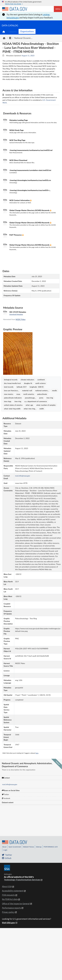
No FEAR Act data (10, 899)
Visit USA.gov (8, 923)
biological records (11, 380)
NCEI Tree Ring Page (17, 140)
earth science (40, 383)
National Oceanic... (23, 38)
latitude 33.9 (22, 387)
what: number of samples (46, 405)
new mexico (9, 394)
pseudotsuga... (30, 398)
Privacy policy (8, 912)
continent (41, 380)
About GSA (7, 886)
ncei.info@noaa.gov (10, 784)
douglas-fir (28, 383)
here (37, 753)
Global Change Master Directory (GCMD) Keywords (30, 210)
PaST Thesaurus (16, 235)
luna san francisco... (11, 390)
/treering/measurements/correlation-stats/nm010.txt (30, 170)
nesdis (55, 390)
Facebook (6, 798)
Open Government (15, 847)
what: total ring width (12, 409)
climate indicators (27, 380)
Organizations (27, 31)
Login (5, 850)
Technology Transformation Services (22, 880)
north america (29, 394)
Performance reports (11, 908)
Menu (58, 9)
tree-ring (18, 401)
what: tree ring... (30, 409)
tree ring (50, 398)
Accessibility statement (13, 891)
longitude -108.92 (37, 387)
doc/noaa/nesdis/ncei (12, 383)
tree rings (8, 401)
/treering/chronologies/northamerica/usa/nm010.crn (30, 180)
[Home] (15, 9)
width (42, 409)
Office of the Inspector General (16, 904)
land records (9, 387)
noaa (18, 394)
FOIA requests (8, 895)
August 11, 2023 (28, 56)
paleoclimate (42, 394)
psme (41, 398)
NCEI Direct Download (18, 160)
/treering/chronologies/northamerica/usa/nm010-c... (30, 190)
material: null (27, 390)
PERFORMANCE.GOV (51, 847)
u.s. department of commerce (36, 401)
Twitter (5, 794)
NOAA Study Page (17, 130)
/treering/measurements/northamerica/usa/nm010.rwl (31, 150)
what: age (29, 405)
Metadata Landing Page (19, 120)
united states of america (13, 405)
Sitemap (39, 847)
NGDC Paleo (21, 319)
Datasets (13, 32)
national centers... (42, 390)
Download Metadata (16, 314)
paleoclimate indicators (13, 398)
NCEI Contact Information (20, 200)
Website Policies (28, 847)
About (4, 847)
